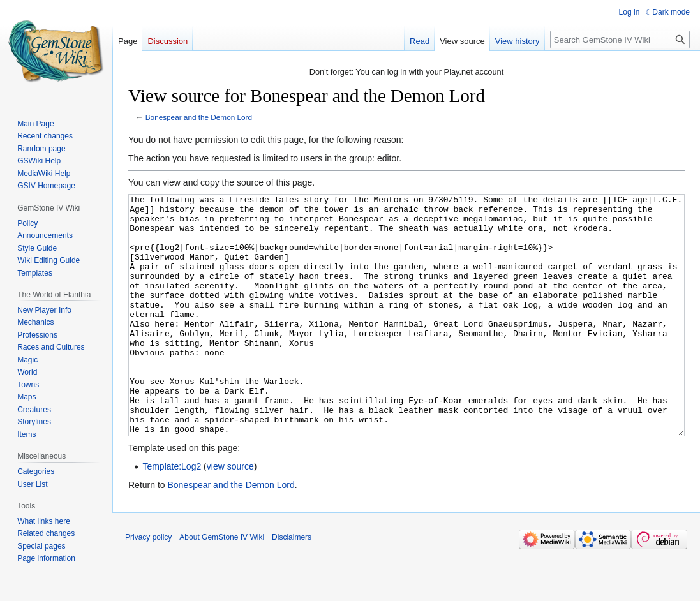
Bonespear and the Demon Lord (199, 117)
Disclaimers (292, 585)
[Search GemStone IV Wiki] (620, 40)
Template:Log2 (172, 514)
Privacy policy (148, 585)
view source (230, 514)
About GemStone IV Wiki (222, 585)
